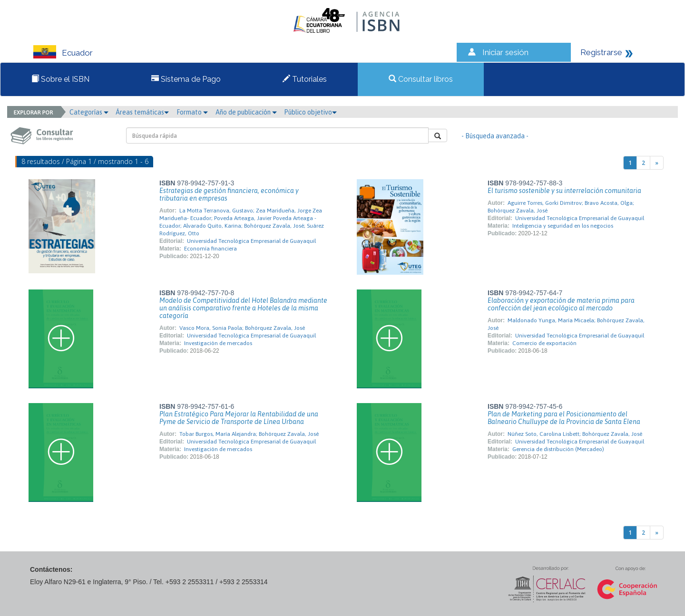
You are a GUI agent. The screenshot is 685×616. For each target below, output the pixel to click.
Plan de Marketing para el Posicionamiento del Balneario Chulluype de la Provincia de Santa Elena (564, 418)
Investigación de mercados (218, 343)
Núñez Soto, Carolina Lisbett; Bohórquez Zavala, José (575, 434)
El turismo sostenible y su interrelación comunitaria (564, 191)
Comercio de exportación (544, 343)
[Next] (657, 163)
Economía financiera (210, 249)
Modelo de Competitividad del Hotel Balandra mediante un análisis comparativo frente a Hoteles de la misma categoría (243, 308)
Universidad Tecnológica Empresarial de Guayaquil (251, 241)
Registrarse (601, 52)
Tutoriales (305, 79)
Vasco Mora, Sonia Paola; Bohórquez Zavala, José (242, 328)
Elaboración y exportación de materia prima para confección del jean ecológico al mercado (561, 304)
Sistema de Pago (186, 79)
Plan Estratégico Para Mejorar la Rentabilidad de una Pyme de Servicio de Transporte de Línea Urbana (239, 418)
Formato (192, 112)
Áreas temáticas (142, 112)
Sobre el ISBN (60, 79)
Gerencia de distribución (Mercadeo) (558, 449)
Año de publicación (246, 112)
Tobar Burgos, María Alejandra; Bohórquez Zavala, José (249, 434)
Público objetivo (310, 112)
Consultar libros (421, 79)
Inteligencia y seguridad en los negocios (563, 226)
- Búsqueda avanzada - (495, 136)
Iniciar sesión (505, 52)
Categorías (89, 112)
